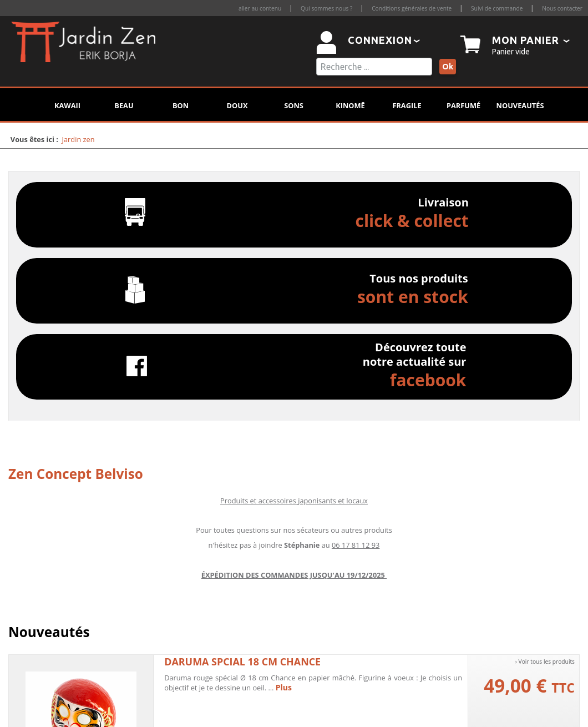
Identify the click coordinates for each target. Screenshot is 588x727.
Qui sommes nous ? (326, 8)
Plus (284, 687)
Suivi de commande (497, 8)
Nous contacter (562, 8)
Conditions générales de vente (412, 8)
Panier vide (511, 52)
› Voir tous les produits (545, 662)
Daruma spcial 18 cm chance (242, 662)
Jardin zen (78, 139)
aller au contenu (260, 8)
